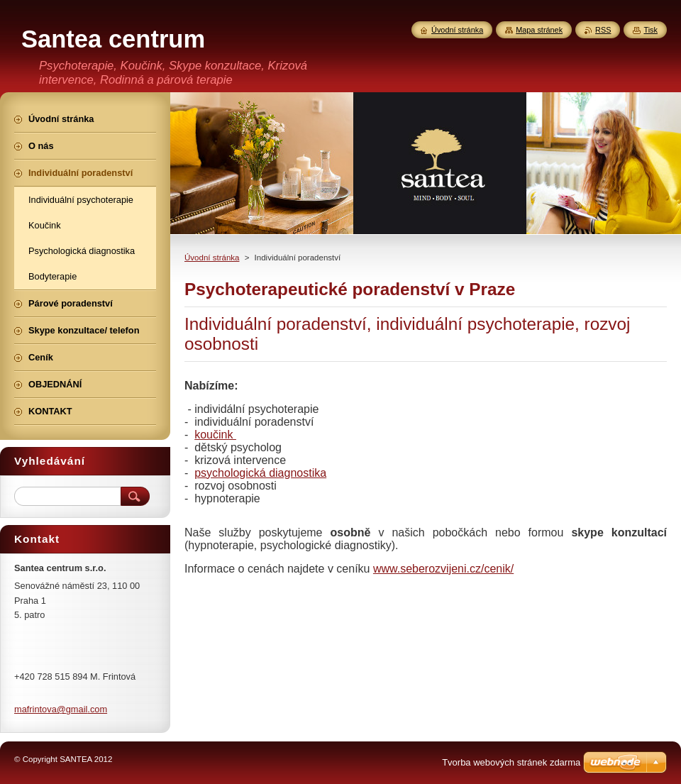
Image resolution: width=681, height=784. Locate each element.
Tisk (650, 30)
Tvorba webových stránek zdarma (511, 762)
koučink (215, 435)
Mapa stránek (539, 30)
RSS (603, 30)
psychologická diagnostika (260, 473)
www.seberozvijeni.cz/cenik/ (443, 569)
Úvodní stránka (212, 258)
